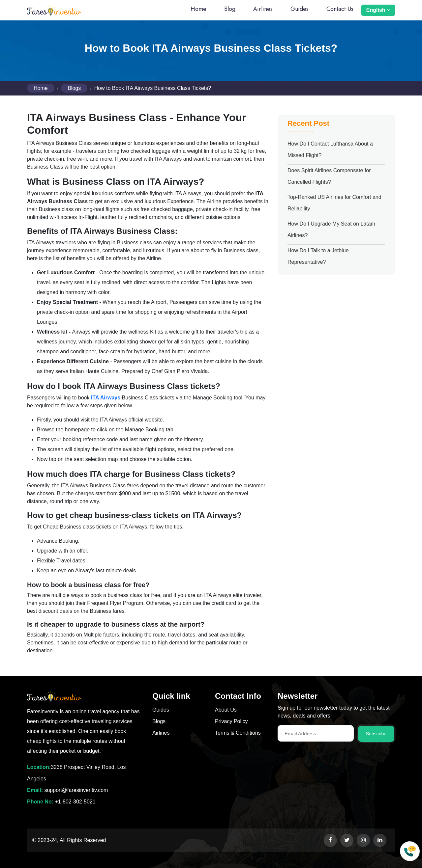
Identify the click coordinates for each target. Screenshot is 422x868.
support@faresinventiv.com (75, 790)
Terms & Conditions (238, 733)
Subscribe (376, 734)
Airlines (263, 9)
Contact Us (340, 9)
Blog (230, 9)
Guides (300, 9)
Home (198, 9)
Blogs (74, 88)
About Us (226, 710)
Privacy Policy (231, 721)
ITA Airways (106, 398)
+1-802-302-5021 (75, 802)
